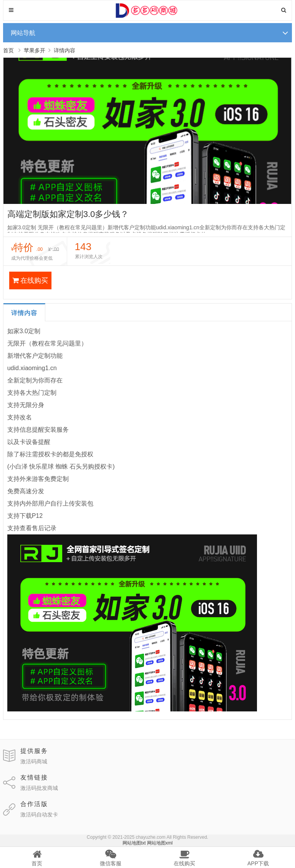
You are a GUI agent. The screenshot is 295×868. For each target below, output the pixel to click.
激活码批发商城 (39, 788)
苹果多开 (35, 50)
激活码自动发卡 (39, 815)
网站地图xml (160, 843)
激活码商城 (34, 761)
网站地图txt (134, 843)
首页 (8, 50)
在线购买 (30, 280)
